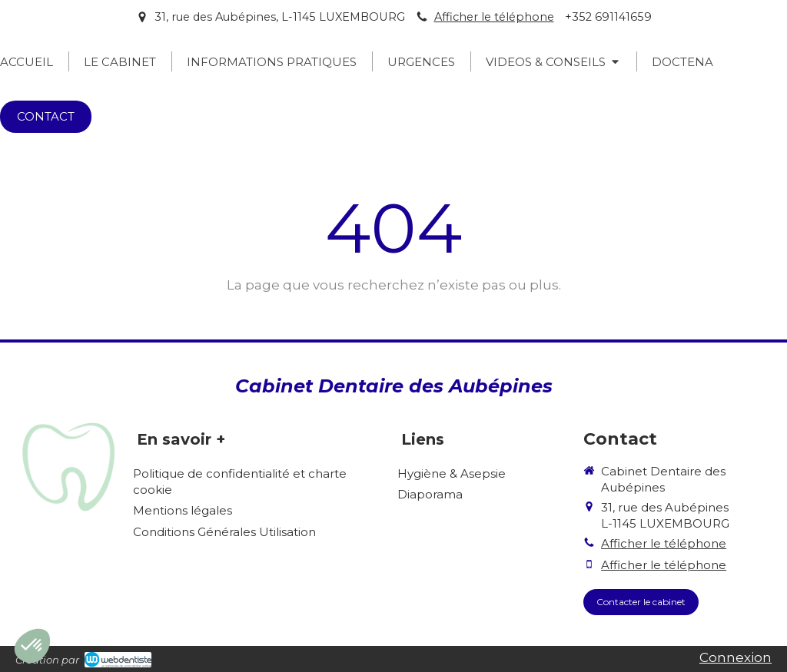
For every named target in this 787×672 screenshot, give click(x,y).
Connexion (736, 657)
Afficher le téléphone (494, 17)
